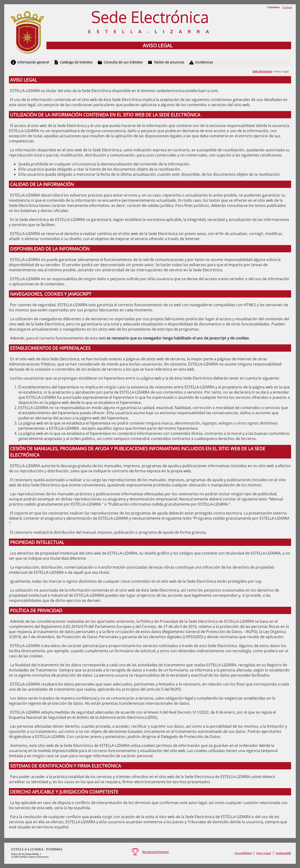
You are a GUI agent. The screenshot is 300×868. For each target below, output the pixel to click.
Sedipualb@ (283, 853)
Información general (33, 62)
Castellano (274, 7)
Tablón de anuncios (169, 62)
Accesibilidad (243, 853)
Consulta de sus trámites (123, 62)
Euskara (287, 7)
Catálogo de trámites (76, 62)
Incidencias (204, 62)
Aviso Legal (264, 853)
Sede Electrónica (262, 71)
